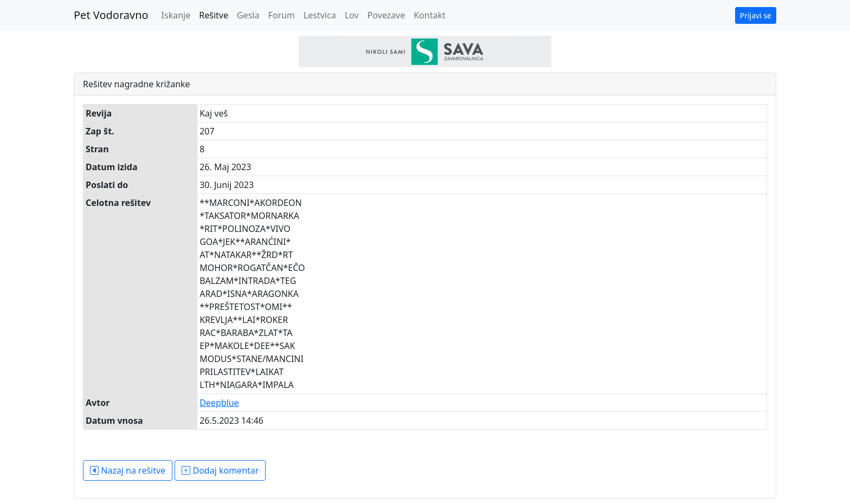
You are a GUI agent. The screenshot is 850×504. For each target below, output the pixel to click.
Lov (352, 15)
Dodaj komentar (220, 470)
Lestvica (320, 15)
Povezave (387, 15)
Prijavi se (756, 15)
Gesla (248, 15)
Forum (281, 15)
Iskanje (176, 15)
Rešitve (214, 15)
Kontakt (430, 15)
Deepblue (219, 403)
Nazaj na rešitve (128, 470)
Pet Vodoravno (111, 15)
